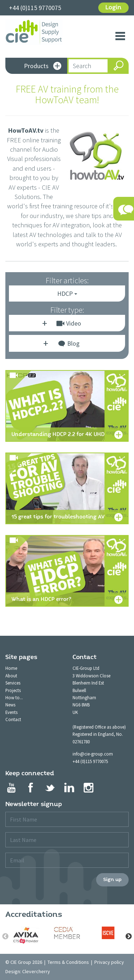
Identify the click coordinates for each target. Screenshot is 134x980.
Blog (69, 344)
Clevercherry (36, 971)
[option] (26, 935)
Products (43, 67)
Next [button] (129, 937)
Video (69, 323)
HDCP (67, 293)
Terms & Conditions (68, 962)
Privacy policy (109, 962)
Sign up (112, 880)
